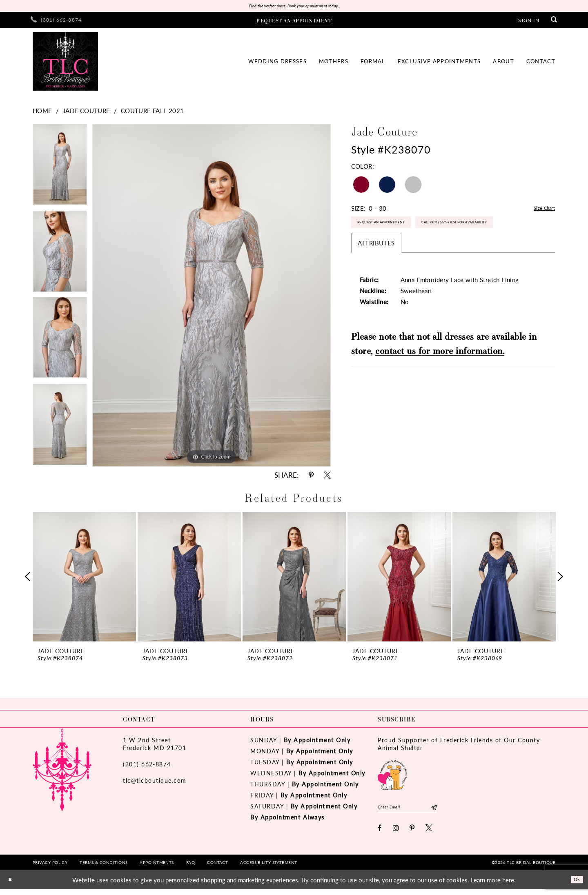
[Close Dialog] (12, 885)
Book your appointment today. (322, 7)
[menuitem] (56, 22)
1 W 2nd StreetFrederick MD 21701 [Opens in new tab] (155, 746)
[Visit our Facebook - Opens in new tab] (380, 834)
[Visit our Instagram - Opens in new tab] (396, 834)
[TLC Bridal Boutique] (65, 63)
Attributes (376, 274)
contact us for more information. (440, 382)
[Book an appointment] (294, 22)
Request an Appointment (395, 229)
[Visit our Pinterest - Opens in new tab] (412, 834)
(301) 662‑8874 (147, 766)
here (508, 885)
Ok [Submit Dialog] (575, 885)
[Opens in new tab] (392, 776)
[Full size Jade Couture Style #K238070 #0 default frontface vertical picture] (212, 297)
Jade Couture (87, 112)
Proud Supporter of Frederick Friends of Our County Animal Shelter (459, 746)
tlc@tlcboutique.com (155, 782)
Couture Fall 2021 (153, 112)
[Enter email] (420, 811)
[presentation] (84, 579)
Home (42, 112)
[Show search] (554, 22)
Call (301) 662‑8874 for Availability (408, 251)
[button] (529, 22)
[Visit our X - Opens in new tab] (429, 834)
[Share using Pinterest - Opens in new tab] (311, 477)
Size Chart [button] (541, 210)
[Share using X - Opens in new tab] (327, 477)
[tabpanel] (60, 169)
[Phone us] (56, 22)
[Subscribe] (458, 811)
